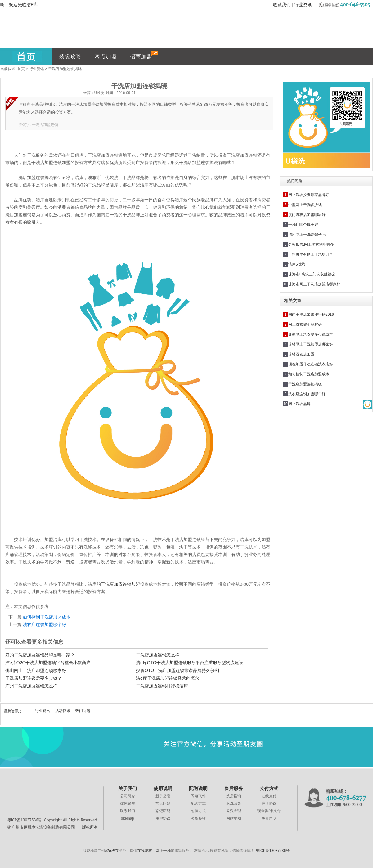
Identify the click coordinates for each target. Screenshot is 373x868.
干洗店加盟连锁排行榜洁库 (162, 686)
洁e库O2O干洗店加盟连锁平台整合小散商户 (48, 663)
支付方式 (269, 788)
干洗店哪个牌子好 (303, 225)
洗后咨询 (234, 796)
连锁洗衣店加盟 (301, 354)
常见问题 (163, 803)
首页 (21, 69)
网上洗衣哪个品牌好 (305, 324)
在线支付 (269, 796)
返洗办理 (234, 811)
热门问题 (83, 711)
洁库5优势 (297, 264)
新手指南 (163, 796)
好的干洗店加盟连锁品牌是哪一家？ (40, 655)
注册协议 (269, 803)
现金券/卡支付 (269, 811)
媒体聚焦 (128, 803)
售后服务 (234, 788)
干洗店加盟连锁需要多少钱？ (34, 678)
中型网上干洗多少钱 (305, 205)
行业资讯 (303, 5)
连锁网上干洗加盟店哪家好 (311, 344)
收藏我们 (282, 5)
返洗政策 (234, 803)
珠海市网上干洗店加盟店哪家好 (314, 284)
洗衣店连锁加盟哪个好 (44, 624)
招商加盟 (144, 55)
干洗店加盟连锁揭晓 (305, 384)
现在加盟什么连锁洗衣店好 (311, 364)
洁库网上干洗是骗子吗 (307, 235)
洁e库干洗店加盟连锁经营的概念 (168, 678)
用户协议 (163, 818)
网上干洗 (163, 851)
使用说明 (163, 788)
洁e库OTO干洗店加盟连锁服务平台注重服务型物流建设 (190, 663)
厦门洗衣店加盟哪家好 (307, 215)
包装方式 (198, 811)
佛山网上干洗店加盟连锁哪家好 (36, 670)
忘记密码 (163, 811)
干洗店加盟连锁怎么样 (158, 655)
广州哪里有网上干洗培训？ (311, 254)
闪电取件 (198, 796)
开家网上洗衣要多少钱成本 (311, 334)
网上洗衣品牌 (299, 404)
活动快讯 (63, 711)
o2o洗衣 (112, 851)
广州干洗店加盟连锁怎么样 (31, 686)
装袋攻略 (70, 56)
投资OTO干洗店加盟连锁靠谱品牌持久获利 (178, 670)
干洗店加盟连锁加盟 (120, 584)
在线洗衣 (145, 851)
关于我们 (128, 788)
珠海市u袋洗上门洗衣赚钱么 (312, 274)
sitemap (128, 818)
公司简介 (128, 796)
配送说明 (198, 788)
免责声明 (269, 818)
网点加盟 (106, 56)
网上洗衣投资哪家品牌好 (309, 195)
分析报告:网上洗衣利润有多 (311, 244)
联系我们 (128, 811)
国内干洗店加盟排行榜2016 (311, 315)
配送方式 (198, 803)
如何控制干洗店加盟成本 (47, 617)
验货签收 (198, 818)
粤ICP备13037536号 (273, 851)
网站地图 (234, 818)
